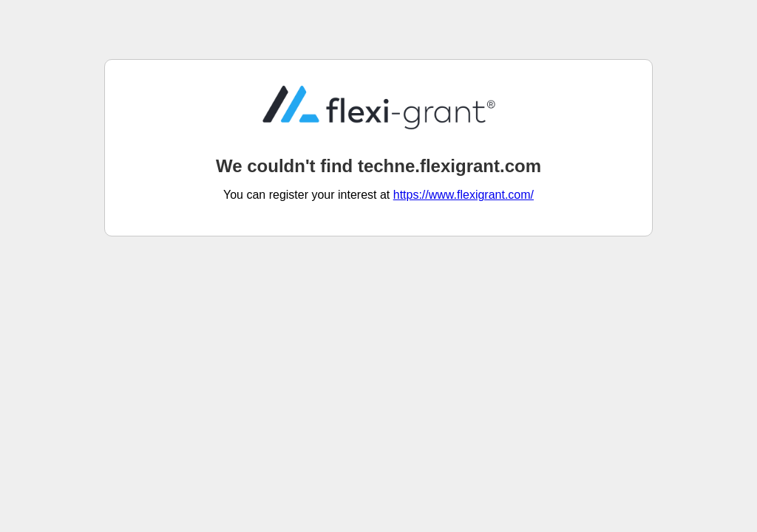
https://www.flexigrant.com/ (464, 195)
